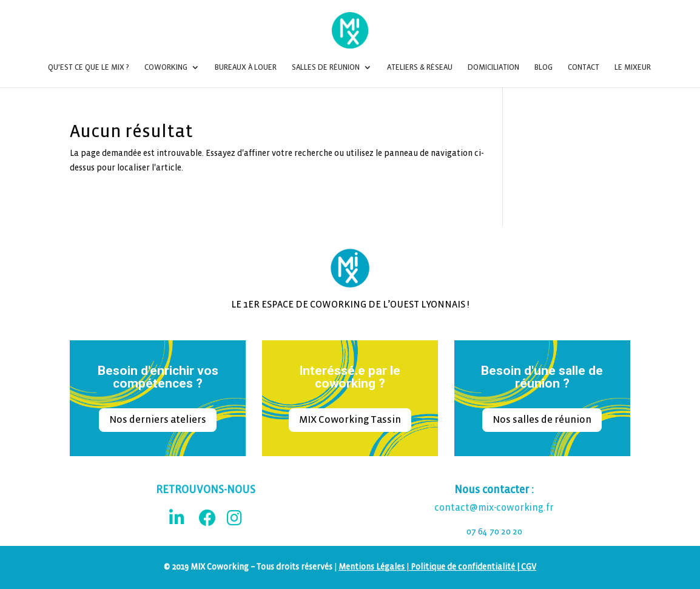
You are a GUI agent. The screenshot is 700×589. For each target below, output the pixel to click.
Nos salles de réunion (542, 419)
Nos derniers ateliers (158, 419)
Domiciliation (493, 67)
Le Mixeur (633, 67)
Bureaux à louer (246, 67)
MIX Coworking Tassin (350, 419)
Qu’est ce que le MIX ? (89, 67)
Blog (544, 67)
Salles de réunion (326, 67)
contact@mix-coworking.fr (494, 508)
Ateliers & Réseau (420, 67)
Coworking (166, 67)
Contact (584, 67)
